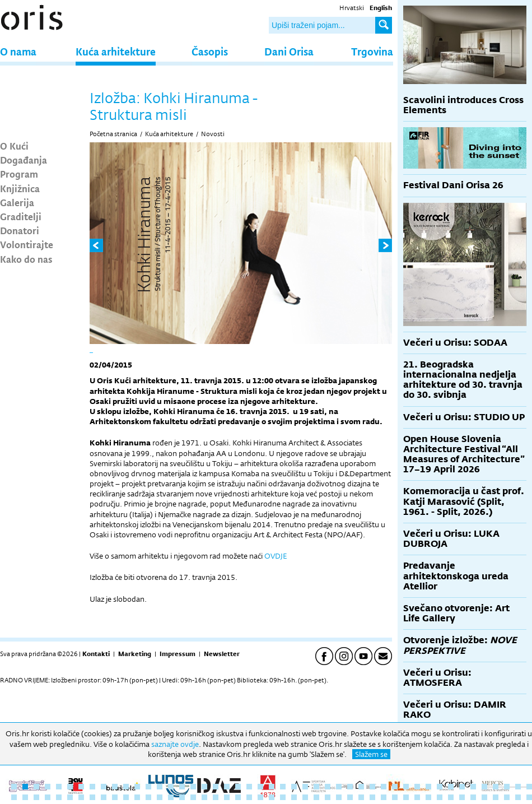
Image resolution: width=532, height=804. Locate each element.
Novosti (213, 134)
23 (260, 787)
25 (283, 787)
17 (193, 787)
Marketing (135, 654)
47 (529, 787)
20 (227, 787)
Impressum (178, 654)
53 (70, 797)
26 (294, 787)
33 (372, 787)
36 (406, 787)
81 (384, 797)
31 (350, 787)
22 (249, 787)
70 (260, 797)
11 (126, 787)
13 (148, 787)
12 (137, 787)
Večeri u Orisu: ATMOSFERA (437, 678)
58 (126, 797)
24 (272, 787)
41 (462, 787)
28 (316, 787)
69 (249, 797)
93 (518, 797)
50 (36, 797)
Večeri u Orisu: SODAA (455, 343)
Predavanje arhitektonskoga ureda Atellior (456, 576)
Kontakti (96, 654)
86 (440, 797)
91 (496, 797)
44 (496, 787)
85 (428, 797)
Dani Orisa (289, 51)
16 (182, 787)
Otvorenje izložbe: (460, 645)
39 (440, 787)
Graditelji (21, 216)
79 (361, 797)
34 (384, 787)
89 (473, 797)
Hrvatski (352, 8)
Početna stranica (113, 134)
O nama (18, 51)
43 (484, 787)
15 (171, 787)
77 (339, 797)
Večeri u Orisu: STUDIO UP (464, 417)
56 (104, 797)
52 (59, 797)
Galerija (17, 202)
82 (395, 797)
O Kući (14, 146)
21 (238, 787)
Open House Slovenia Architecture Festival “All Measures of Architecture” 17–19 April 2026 (464, 454)
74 (305, 797)
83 (406, 797)
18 (204, 787)
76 (328, 797)
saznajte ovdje (175, 744)
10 (115, 787)
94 (529, 797)
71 (272, 797)
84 (417, 797)
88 (462, 797)
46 (518, 787)
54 (81, 797)
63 (182, 797)
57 (115, 797)
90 (484, 797)
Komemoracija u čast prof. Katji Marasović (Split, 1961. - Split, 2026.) (464, 501)
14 (160, 787)
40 (451, 787)
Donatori (20, 230)
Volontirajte (27, 244)
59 (137, 797)
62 (171, 797)
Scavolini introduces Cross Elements (463, 105)
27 (305, 787)
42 (473, 787)
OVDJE (276, 556)
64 (193, 797)
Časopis (210, 51)
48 (14, 797)
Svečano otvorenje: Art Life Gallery (456, 613)
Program (19, 174)
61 (160, 797)
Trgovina (372, 51)
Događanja (24, 160)
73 (294, 797)
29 (328, 787)
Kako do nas (26, 259)
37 (417, 787)
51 (48, 797)
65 (204, 797)
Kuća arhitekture (116, 51)
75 (316, 797)
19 (216, 787)
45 (507, 787)
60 (148, 797)
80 (372, 797)
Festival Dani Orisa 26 (453, 185)
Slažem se (371, 754)
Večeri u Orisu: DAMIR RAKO (455, 710)
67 (227, 797)
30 (339, 787)
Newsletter (222, 654)
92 (507, 797)
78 (350, 797)
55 (92, 797)
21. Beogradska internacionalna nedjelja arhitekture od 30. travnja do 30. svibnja (463, 380)
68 (238, 797)
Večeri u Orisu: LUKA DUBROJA (451, 539)
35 (395, 787)
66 (216, 797)
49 (25, 797)
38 (428, 787)
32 (361, 787)
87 (451, 797)
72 (283, 797)
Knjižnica (20, 188)
